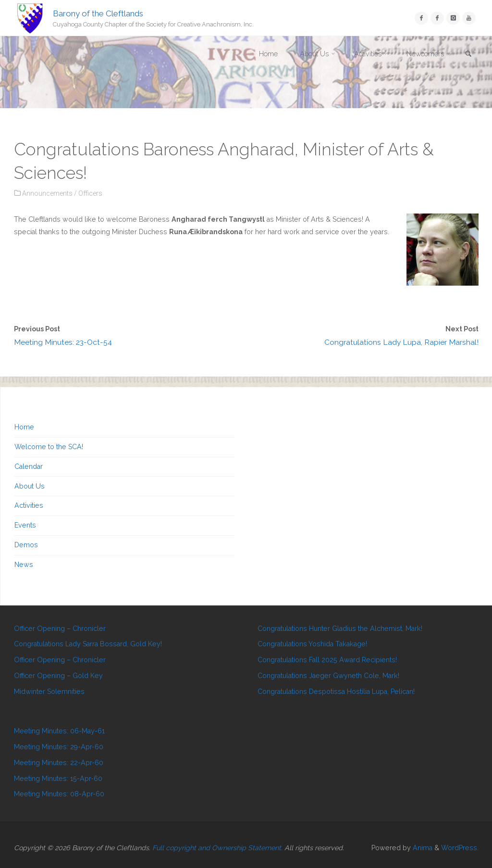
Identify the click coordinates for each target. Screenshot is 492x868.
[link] (468, 55)
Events (25, 525)
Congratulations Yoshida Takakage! (312, 644)
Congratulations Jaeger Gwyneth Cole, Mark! (328, 676)
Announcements (47, 193)
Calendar (29, 466)
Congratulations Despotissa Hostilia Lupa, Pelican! (336, 692)
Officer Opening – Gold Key (58, 676)
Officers (90, 193)
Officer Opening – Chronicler (60, 629)
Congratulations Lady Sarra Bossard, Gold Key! (88, 644)
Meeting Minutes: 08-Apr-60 (59, 794)
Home (24, 427)
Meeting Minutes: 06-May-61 (59, 731)
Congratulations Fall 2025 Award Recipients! (327, 660)
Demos (26, 545)
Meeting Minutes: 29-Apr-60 (59, 747)
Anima (422, 848)
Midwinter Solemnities (49, 692)
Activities (29, 505)
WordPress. (460, 848)
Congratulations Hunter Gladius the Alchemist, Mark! (340, 629)
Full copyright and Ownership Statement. (217, 848)
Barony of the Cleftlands (98, 13)
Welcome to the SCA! (49, 447)
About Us (30, 486)
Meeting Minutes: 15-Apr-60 (58, 779)
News (24, 565)
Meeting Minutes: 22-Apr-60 (59, 763)
